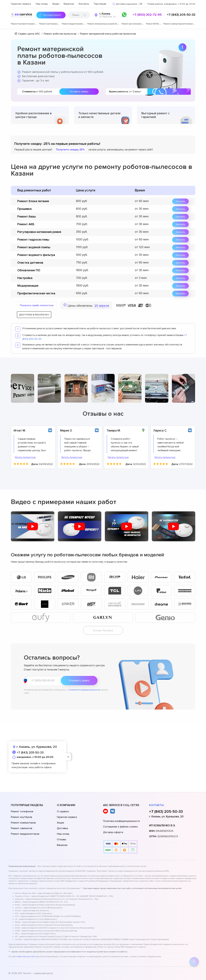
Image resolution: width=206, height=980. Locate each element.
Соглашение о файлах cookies (120, 827)
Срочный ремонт (52, 15)
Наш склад (42, 4)
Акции (56, 4)
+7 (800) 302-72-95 (147, 15)
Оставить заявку (79, 92)
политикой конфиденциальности (84, 690)
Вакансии (69, 4)
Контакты (84, 4)
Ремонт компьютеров (23, 823)
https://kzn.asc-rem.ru (27, 957)
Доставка (62, 828)
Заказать (180, 201)
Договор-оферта (113, 832)
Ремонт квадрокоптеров (25, 834)
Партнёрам (100, 4)
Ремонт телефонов (22, 811)
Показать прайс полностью (37, 305)
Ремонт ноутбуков (21, 817)
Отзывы (62, 839)
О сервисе (63, 811)
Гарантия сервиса (21, 4)
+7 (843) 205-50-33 (181, 15)
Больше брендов (103, 630)
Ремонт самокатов (22, 828)
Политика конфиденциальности (121, 821)
